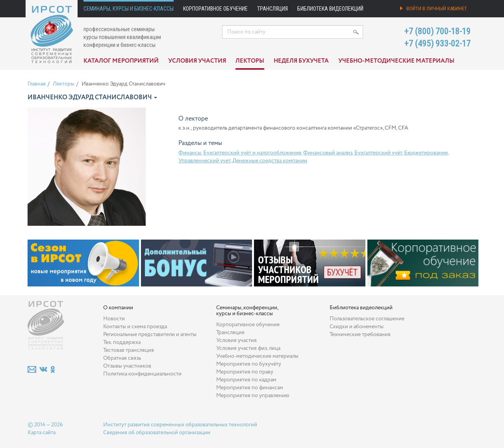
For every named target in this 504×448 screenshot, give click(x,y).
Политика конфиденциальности (142, 374)
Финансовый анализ (328, 153)
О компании (118, 308)
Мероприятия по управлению (253, 396)
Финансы (190, 153)
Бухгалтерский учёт (378, 153)
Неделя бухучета (301, 61)
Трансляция (272, 9)
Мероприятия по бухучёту (249, 364)
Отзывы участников (127, 366)
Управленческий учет (204, 161)
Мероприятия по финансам (250, 388)
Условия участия (197, 61)
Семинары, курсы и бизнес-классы (129, 9)
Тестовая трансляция (129, 350)
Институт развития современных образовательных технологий (180, 425)
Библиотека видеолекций (330, 9)
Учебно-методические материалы (396, 61)
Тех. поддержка (122, 342)
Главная (37, 84)
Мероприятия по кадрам (246, 380)
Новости (114, 319)
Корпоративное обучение (215, 9)
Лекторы (250, 61)
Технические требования (360, 335)
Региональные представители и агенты (150, 335)
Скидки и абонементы (357, 327)
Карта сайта (42, 433)
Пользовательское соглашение (367, 319)
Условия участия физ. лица (248, 348)
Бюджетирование (426, 153)
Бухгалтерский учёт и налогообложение (252, 153)
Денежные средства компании (270, 161)
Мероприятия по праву (245, 372)
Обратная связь (122, 358)
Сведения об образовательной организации (157, 433)
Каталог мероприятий (121, 61)
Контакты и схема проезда (135, 327)
